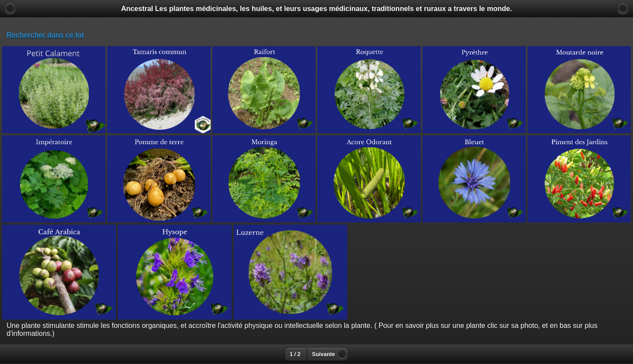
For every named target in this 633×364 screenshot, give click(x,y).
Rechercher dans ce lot (45, 35)
